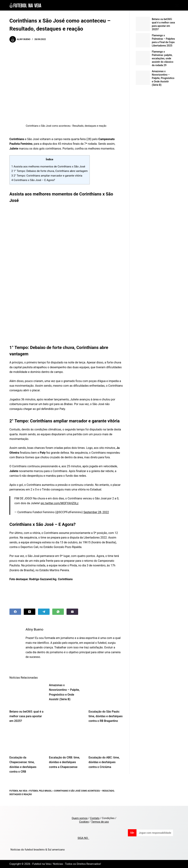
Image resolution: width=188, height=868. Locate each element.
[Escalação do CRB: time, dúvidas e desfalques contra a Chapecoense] (66, 740)
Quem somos (80, 818)
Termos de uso (100, 822)
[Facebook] (15, 612)
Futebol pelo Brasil (40, 791)
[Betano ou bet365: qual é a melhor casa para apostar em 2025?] (27, 694)
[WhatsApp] (58, 612)
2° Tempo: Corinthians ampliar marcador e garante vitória (47, 176)
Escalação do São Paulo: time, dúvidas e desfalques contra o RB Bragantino (106, 716)
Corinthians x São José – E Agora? (33, 180)
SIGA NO (83, 838)
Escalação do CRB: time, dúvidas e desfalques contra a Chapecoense (64, 762)
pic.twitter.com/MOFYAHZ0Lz (60, 503)
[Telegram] (44, 612)
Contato (95, 818)
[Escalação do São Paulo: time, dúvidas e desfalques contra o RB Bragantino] (106, 694)
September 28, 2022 (96, 512)
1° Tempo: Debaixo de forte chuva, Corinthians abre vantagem (50, 171)
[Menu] (177, 5)
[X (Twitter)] (30, 612)
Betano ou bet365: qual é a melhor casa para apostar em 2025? (26, 716)
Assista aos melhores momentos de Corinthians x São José (48, 167)
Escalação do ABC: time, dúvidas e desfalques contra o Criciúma (104, 762)
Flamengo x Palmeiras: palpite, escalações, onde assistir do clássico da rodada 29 (162, 58)
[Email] (72, 612)
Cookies (84, 822)
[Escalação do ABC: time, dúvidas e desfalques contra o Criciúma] (106, 740)
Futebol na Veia (18, 791)
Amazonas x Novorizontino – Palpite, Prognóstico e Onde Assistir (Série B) (163, 78)
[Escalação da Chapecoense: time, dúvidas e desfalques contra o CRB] (27, 740)
